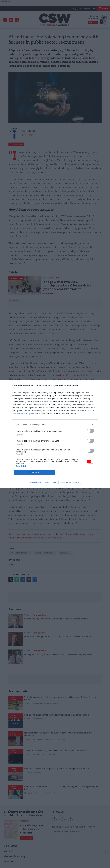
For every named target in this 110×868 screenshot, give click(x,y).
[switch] (91, 431)
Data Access (51, 483)
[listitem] (55, 425)
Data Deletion (35, 483)
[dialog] (55, 434)
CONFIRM (34, 472)
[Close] (104, 386)
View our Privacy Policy (71, 483)
